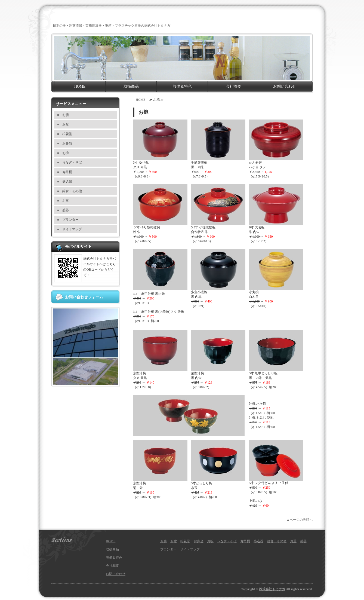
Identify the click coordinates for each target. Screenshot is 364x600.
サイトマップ (72, 229)
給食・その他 (72, 191)
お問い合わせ (285, 86)
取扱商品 (131, 86)
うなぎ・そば (72, 163)
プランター (70, 220)
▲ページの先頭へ (300, 520)
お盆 (66, 124)
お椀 (66, 153)
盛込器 (67, 182)
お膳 (66, 115)
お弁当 (67, 143)
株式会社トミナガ (272, 589)
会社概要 (233, 86)
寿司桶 (67, 172)
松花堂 (67, 134)
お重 (66, 201)
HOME (80, 86)
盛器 (66, 210)
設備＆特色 (182, 86)
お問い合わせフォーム (84, 297)
